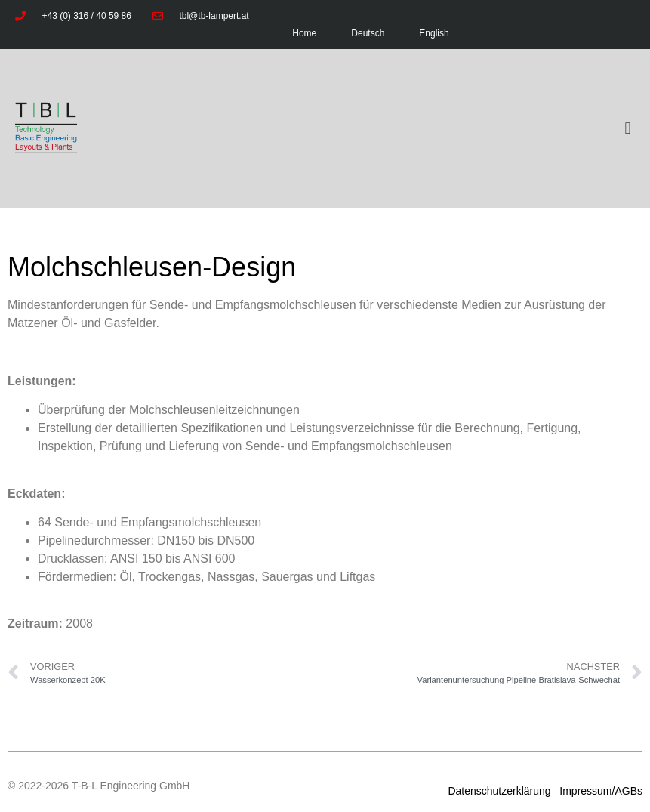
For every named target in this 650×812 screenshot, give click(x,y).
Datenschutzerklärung (501, 791)
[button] (628, 129)
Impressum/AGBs (599, 791)
